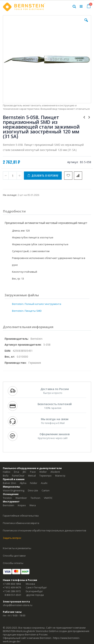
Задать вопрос (12, 538)
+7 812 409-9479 (12, 587)
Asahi (44, 483)
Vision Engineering (14, 490)
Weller (43, 472)
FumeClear (18, 476)
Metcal (32, 476)
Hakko (7, 472)
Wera (33, 505)
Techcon (35, 498)
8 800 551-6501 (13, 595)
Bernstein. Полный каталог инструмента (37, 304)
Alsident (55, 472)
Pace (33, 472)
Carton (46, 490)
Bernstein (9, 505)
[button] (86, 23)
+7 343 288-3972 (12, 591)
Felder (34, 483)
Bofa (6, 476)
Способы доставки (14, 556)
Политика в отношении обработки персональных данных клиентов (45, 530)
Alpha (23, 483)
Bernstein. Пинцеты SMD (27, 311)
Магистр (60, 476)
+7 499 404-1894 (12, 584)
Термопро (45, 476)
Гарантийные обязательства (21, 516)
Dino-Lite (33, 490)
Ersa (17, 472)
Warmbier (21, 498)
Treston (7, 498)
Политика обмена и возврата (21, 523)
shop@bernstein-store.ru (18, 605)
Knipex (22, 505)
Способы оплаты (13, 563)
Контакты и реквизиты (17, 548)
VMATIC (48, 498)
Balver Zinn (9, 483)
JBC (25, 472)
